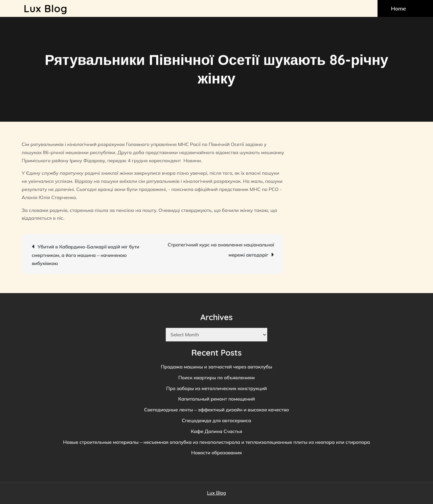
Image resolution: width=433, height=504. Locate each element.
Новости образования (216, 453)
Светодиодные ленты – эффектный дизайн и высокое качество (216, 410)
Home (398, 8)
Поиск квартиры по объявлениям (216, 378)
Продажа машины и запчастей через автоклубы (216, 367)
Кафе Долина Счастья (216, 431)
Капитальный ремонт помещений (216, 399)
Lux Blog (45, 8)
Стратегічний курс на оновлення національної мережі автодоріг (221, 250)
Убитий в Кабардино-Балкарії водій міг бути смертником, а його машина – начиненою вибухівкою (86, 255)
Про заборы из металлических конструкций (216, 388)
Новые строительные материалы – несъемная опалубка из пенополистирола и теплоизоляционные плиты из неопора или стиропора (216, 442)
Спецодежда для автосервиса (217, 421)
